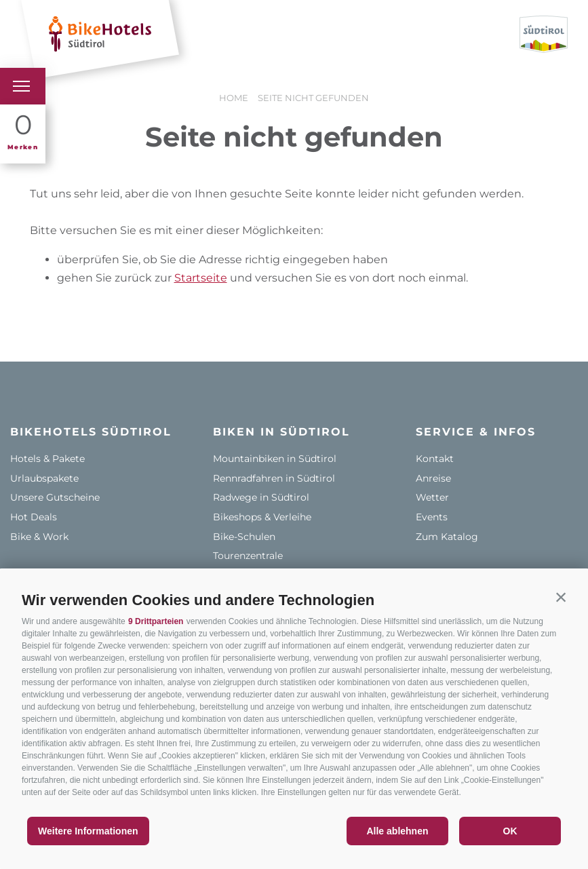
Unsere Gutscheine (55, 497)
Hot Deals (34, 517)
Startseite (201, 278)
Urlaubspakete (44, 478)
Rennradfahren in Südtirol (274, 478)
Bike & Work (39, 537)
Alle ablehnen (397, 831)
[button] (561, 597)
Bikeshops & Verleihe (262, 517)
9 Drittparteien (156, 621)
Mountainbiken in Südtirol (275, 459)
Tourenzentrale (248, 556)
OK (510, 831)
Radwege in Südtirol (261, 497)
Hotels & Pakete (47, 459)
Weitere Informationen (88, 831)
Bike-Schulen (244, 537)
